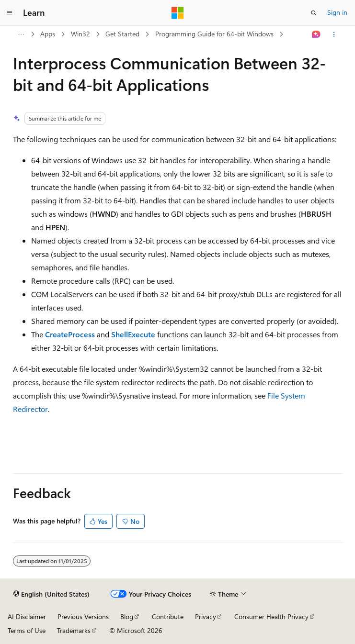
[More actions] (334, 34)
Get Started (122, 34)
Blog (127, 616)
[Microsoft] (178, 13)
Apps (48, 34)
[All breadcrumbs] (21, 34)
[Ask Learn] (316, 34)
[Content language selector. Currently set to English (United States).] (52, 594)
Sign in (337, 12)
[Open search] (314, 13)
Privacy (206, 616)
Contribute (168, 616)
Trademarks (74, 630)
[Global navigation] (10, 13)
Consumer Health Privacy (271, 616)
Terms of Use (27, 630)
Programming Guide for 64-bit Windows (214, 34)
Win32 (80, 34)
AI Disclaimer (27, 616)
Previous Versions (83, 616)
